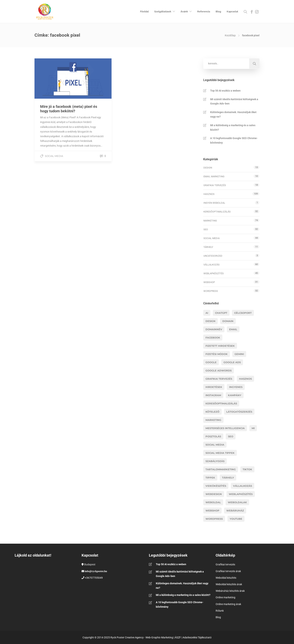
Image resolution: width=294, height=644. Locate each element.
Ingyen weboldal (214, 203)
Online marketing (225, 597)
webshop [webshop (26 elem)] (212, 511)
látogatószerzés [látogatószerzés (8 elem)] (239, 412)
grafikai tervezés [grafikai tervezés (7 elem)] (219, 379)
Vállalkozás (211, 265)
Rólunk (220, 611)
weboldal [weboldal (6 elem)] (213, 502)
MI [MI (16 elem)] (253, 428)
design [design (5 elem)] (210, 321)
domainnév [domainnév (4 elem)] (214, 329)
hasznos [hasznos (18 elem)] (245, 379)
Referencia (204, 12)
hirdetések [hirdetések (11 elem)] (214, 387)
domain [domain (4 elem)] (228, 321)
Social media (54, 156)
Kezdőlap (230, 35)
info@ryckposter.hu (96, 571)
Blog (218, 12)
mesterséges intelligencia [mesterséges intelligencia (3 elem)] (225, 428)
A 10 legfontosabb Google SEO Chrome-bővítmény (234, 140)
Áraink (184, 12)
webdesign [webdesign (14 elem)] (214, 494)
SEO (206, 229)
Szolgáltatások (163, 12)
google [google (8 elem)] (211, 362)
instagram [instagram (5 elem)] (213, 395)
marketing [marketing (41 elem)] (213, 420)
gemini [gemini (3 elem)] (239, 354)
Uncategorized (213, 256)
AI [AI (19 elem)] (207, 313)
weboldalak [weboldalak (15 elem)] (237, 502)
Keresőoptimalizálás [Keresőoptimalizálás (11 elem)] (221, 403)
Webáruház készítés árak (230, 591)
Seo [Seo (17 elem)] (231, 436)
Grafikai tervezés (215, 185)
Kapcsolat (232, 12)
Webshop (209, 282)
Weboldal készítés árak (229, 584)
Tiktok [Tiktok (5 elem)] (247, 469)
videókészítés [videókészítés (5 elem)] (216, 486)
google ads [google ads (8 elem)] (232, 362)
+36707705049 (94, 578)
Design (208, 168)
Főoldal (144, 12)
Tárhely (208, 247)
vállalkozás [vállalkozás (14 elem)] (243, 486)
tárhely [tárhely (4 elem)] (228, 478)
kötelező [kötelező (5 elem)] (212, 412)
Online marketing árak (228, 604)
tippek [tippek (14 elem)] (210, 478)
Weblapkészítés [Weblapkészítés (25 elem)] (241, 494)
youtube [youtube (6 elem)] (236, 519)
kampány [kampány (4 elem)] (235, 395)
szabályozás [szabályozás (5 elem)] (215, 461)
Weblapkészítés (214, 273)
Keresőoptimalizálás (217, 212)
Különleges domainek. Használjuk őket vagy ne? (233, 114)
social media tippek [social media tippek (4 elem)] (220, 453)
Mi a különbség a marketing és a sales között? (233, 127)
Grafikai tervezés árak (228, 571)
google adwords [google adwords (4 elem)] (219, 370)
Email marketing (214, 176)
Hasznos (209, 194)
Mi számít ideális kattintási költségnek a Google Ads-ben (234, 101)
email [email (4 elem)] (233, 329)
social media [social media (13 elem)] (215, 445)
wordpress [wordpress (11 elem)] (214, 519)
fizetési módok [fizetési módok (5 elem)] (217, 354)
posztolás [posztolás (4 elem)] (213, 436)
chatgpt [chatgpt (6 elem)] (221, 313)
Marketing (210, 221)
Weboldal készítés (226, 578)
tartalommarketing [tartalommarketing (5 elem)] (221, 469)
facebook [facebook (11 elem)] (213, 338)
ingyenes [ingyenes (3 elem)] (236, 387)
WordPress (211, 291)
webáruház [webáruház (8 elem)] (235, 511)
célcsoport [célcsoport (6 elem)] (243, 313)
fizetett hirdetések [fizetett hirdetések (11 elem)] (220, 346)
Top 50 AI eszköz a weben (225, 91)
